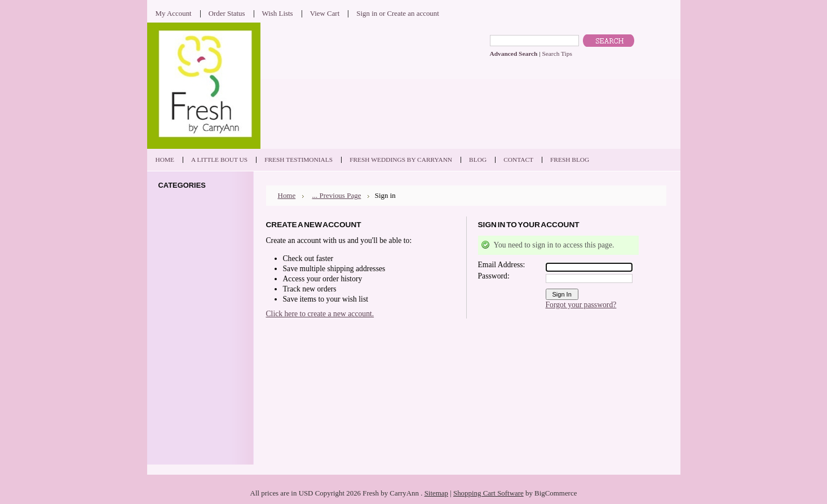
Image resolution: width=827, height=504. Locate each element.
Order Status (227, 13)
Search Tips (557, 54)
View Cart (325, 13)
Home (287, 195)
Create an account (413, 13)
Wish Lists (278, 13)
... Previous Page (336, 195)
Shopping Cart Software (488, 493)
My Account (174, 13)
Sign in (367, 13)
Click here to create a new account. (320, 314)
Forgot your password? (581, 305)
